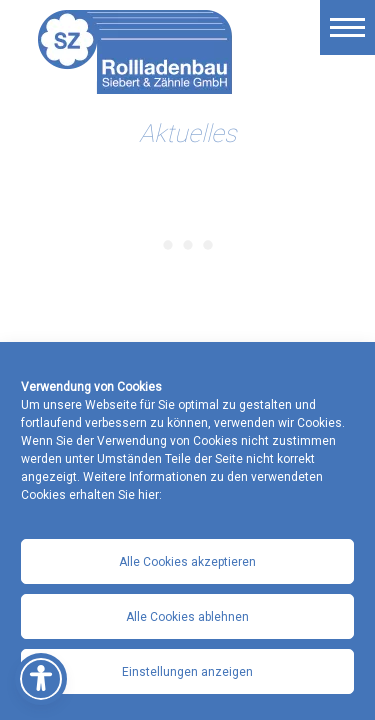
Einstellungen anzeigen (187, 672)
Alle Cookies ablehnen (187, 617)
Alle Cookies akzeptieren (187, 562)
